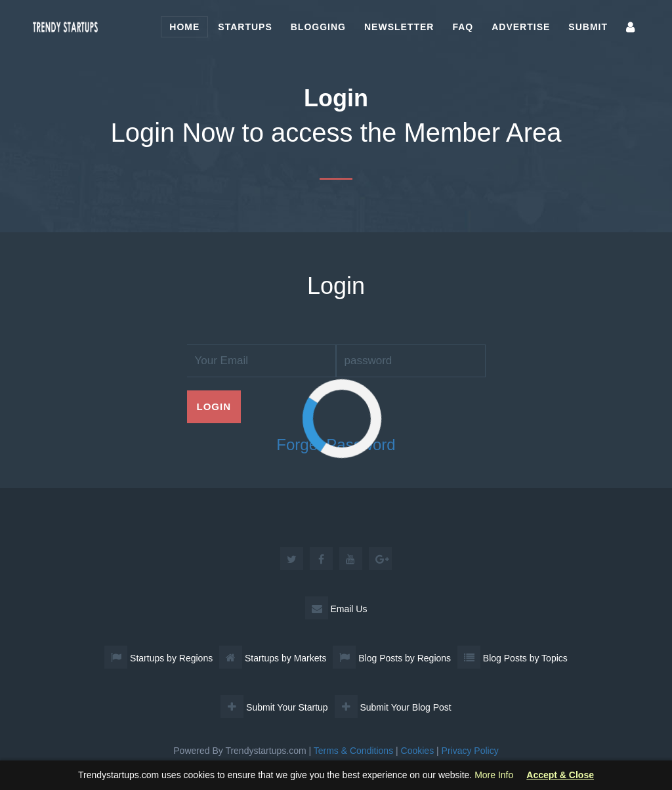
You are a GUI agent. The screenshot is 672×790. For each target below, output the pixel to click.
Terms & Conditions (353, 751)
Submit (588, 27)
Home (184, 27)
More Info (494, 775)
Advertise (521, 27)
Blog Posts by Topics (513, 658)
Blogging (318, 27)
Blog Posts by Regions (392, 658)
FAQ (463, 27)
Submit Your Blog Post (393, 707)
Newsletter (399, 27)
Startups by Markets (273, 658)
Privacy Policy (470, 751)
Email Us (336, 609)
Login (214, 406)
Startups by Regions (158, 658)
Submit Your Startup (274, 707)
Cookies (418, 751)
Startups (245, 27)
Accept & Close (560, 775)
